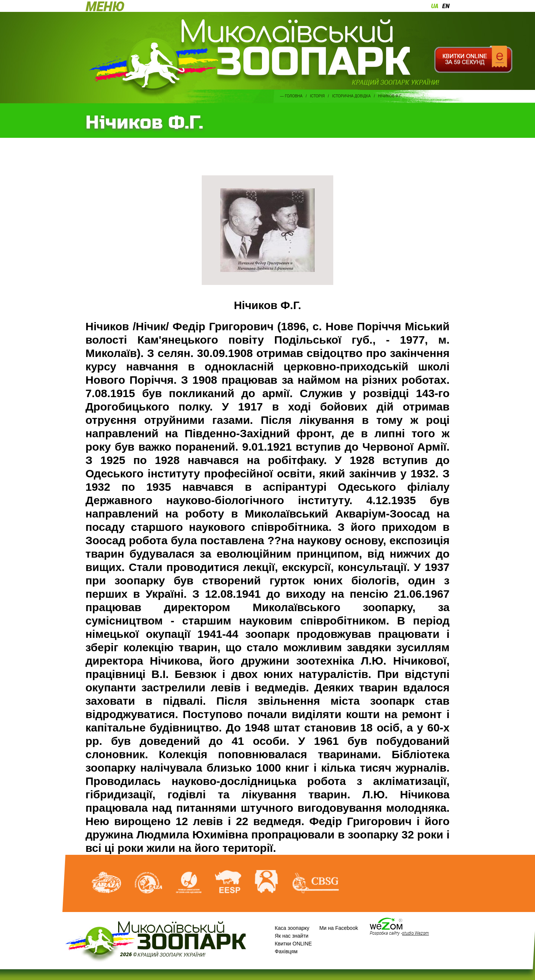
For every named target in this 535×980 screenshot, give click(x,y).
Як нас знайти (292, 936)
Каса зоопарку (292, 928)
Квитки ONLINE (294, 944)
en (446, 6)
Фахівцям (286, 951)
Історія (317, 96)
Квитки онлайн (473, 59)
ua (435, 6)
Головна (294, 96)
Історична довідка (351, 96)
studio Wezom (415, 933)
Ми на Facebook (338, 928)
